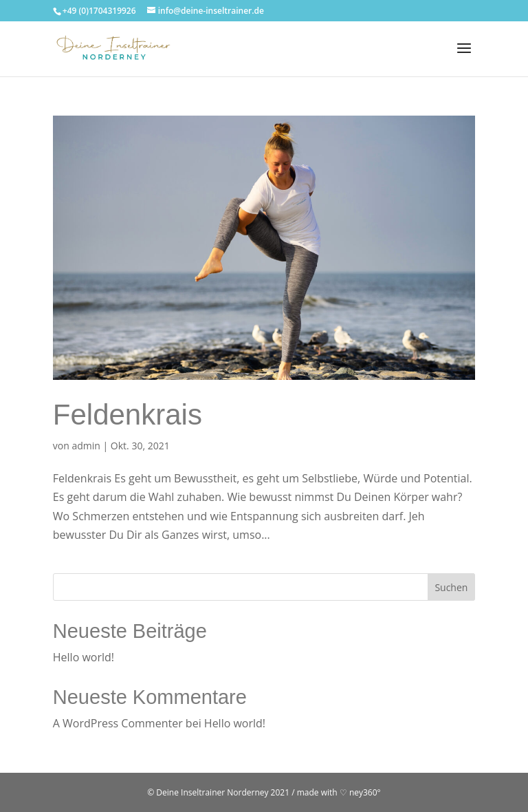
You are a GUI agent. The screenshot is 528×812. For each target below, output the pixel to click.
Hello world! (84, 657)
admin (86, 446)
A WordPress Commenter (118, 723)
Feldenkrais (128, 415)
